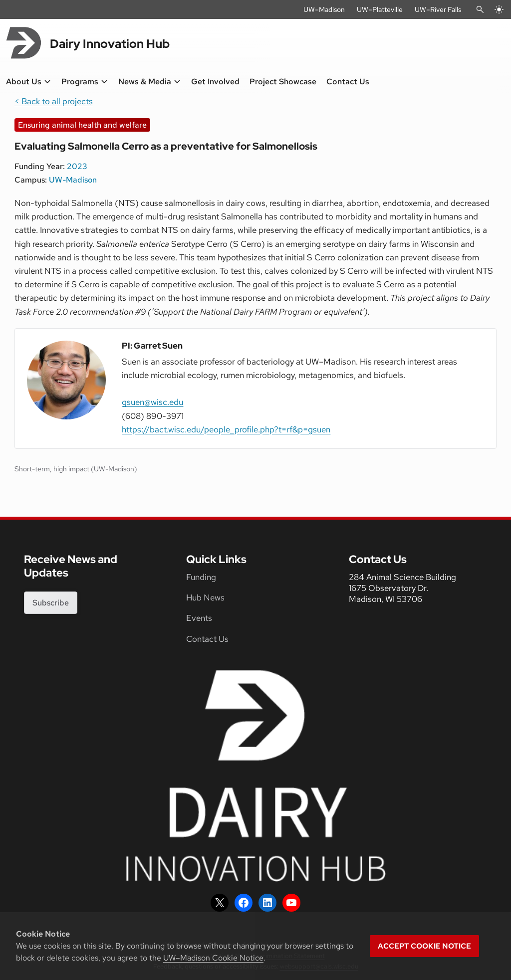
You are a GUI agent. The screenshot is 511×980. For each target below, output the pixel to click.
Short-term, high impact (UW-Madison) (76, 469)
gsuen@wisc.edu (152, 402)
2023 (77, 166)
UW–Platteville (380, 9)
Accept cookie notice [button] (424, 946)
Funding (201, 577)
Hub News (205, 597)
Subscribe (51, 603)
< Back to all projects (54, 101)
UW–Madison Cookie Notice (213, 958)
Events (199, 618)
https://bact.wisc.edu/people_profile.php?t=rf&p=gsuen (226, 429)
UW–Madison (324, 9)
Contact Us (207, 639)
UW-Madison (73, 180)
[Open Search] (480, 9)
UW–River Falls (438, 9)
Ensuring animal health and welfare (82, 125)
